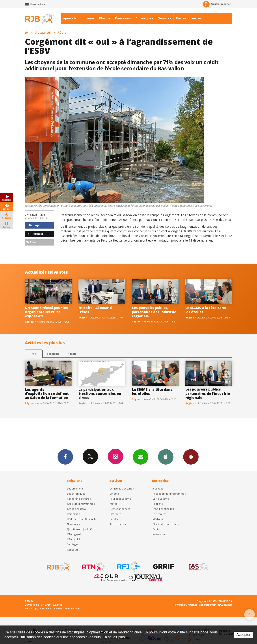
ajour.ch (69, 18)
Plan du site (72, 609)
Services (165, 18)
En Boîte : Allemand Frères (95, 310)
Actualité (43, 33)
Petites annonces (120, 509)
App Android (191, 457)
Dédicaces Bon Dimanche (82, 519)
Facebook (65, 457)
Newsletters (141, 457)
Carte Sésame (161, 499)
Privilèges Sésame (120, 499)
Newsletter (159, 534)
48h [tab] (34, 354)
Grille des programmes (81, 504)
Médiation (158, 519)
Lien (31, 242)
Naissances (73, 524)
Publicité (158, 504)
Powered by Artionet (185, 605)
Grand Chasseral (77, 509)
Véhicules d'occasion (122, 489)
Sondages (73, 544)
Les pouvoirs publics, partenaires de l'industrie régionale (154, 312)
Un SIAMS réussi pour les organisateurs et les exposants (46, 312)
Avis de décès (118, 524)
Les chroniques (76, 494)
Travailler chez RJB (163, 509)
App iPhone (166, 457)
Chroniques (144, 18)
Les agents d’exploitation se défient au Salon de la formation (47, 394)
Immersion (74, 514)
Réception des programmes (169, 494)
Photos (105, 18)
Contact (157, 529)
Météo (114, 504)
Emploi (114, 519)
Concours (73, 550)
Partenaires (159, 514)
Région (63, 33)
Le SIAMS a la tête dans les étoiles (206, 310)
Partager (33, 225)
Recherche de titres (79, 499)
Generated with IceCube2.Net (216, 605)
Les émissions (75, 489)
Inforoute (115, 514)
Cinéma (114, 494)
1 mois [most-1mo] (72, 354)
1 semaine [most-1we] (53, 354)
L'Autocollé (74, 539)
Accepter (243, 635)
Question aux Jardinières (82, 529)
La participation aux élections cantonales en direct (100, 394)
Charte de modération (166, 524)
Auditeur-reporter (217, 4)
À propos (158, 489)
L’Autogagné (74, 534)
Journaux (88, 18)
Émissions (123, 18)
